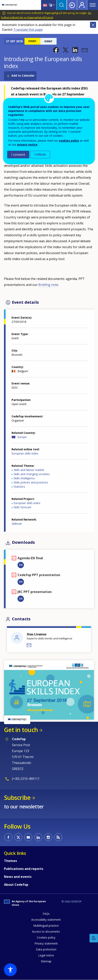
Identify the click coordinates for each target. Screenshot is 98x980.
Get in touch (21, 730)
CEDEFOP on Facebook (8, 837)
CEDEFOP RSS (58, 837)
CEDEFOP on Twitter (18, 837)
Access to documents (46, 931)
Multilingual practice (46, 926)
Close (93, 25)
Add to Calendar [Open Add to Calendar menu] (23, 75)
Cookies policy (46, 937)
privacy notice (27, 145)
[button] (56, 50)
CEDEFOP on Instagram (48, 837)
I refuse (40, 154)
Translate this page (28, 30)
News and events (18, 877)
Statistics (19, 487)
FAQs (46, 914)
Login (72, 5)
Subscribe (17, 798)
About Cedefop (16, 885)
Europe (22, 437)
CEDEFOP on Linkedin (38, 837)
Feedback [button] (94, 938)
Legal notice (46, 955)
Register (82, 5)
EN (21, 565)
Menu (93, 5)
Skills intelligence (24, 478)
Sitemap (46, 961)
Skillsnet (17, 524)
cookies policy (69, 141)
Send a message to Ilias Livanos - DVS (29, 645)
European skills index (25, 453)
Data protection (46, 949)
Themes (10, 861)
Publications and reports (24, 869)
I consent (18, 155)
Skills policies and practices (31, 482)
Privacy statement (46, 943)
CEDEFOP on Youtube (28, 837)
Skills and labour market (29, 470)
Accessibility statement (46, 920)
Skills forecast (22, 507)
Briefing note (48, 285)
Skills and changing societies (32, 474)
